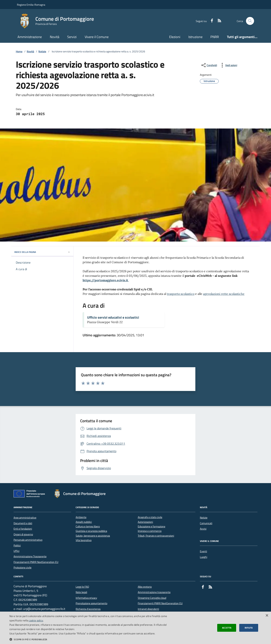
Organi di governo (23, 534)
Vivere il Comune (97, 37)
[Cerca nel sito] (250, 21)
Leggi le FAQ (82, 587)
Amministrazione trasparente (154, 592)
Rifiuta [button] (249, 628)
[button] (91, 639)
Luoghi (204, 557)
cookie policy (36, 620)
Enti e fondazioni (23, 529)
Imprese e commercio (150, 531)
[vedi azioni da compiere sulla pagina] (228, 65)
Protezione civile (22, 568)
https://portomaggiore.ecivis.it (106, 280)
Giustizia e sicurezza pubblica (91, 531)
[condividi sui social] (209, 65)
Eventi (203, 551)
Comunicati (206, 523)
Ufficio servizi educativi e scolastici (113, 317)
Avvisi (203, 529)
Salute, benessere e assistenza (93, 536)
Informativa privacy (86, 598)
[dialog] (135, 628)
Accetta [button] (227, 628)
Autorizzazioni (145, 522)
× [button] (267, 616)
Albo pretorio (145, 587)
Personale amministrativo (28, 540)
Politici (17, 545)
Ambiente (81, 517)
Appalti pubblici (84, 522)
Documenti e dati (23, 523)
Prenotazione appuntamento (91, 603)
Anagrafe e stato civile (150, 517)
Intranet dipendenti (148, 609)
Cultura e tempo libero (88, 527)
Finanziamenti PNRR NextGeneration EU (36, 562)
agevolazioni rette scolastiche (224, 294)
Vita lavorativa (84, 540)
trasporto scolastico (181, 294)
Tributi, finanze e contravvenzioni (156, 536)
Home (19, 52)
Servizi (72, 37)
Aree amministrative (25, 518)
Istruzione (195, 37)
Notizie (42, 52)
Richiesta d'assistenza (88, 609)
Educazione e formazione (151, 527)
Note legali (81, 592)
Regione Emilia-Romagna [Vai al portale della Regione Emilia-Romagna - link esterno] (31, 5)
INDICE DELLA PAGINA (42, 252)
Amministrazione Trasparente (30, 556)
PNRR (215, 37)
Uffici (16, 551)
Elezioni (175, 37)
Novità (55, 37)
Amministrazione (30, 37)
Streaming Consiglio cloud (152, 598)
